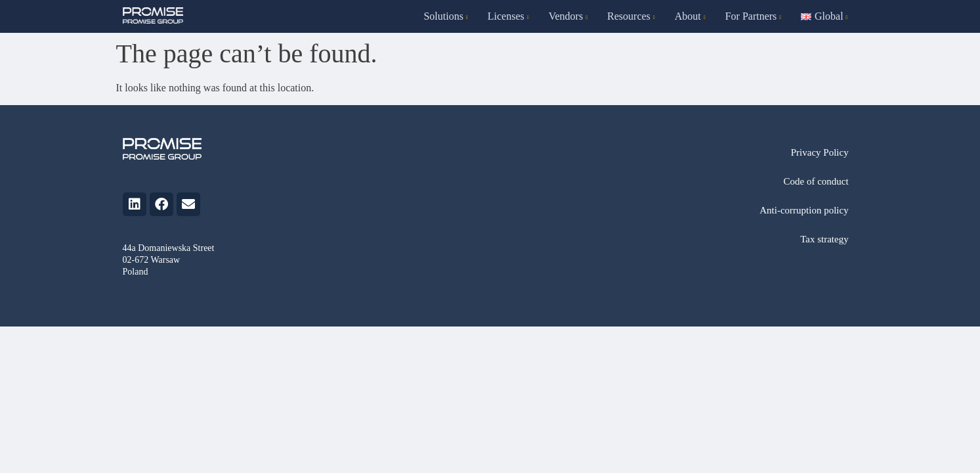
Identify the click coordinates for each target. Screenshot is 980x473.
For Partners (754, 16)
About (690, 16)
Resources (631, 16)
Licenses (508, 16)
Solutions (445, 16)
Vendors (568, 16)
